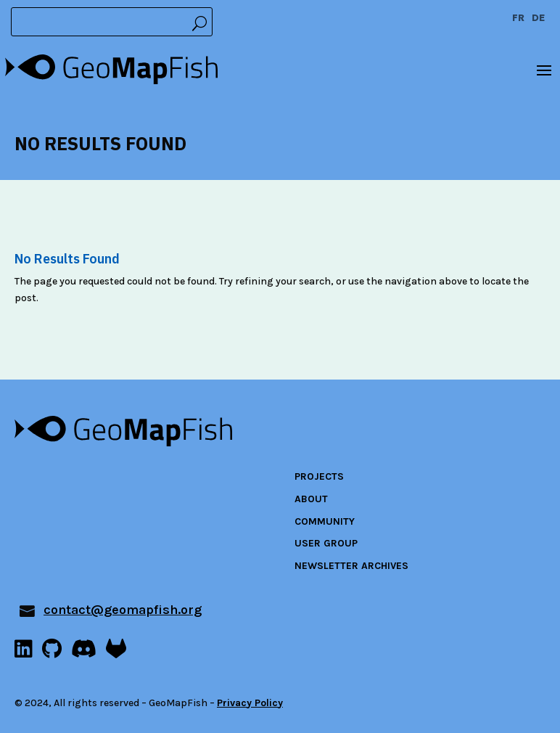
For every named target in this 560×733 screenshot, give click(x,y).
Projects (319, 476)
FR (518, 19)
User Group (326, 543)
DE (539, 19)
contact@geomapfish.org (123, 610)
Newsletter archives (351, 566)
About (311, 499)
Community (325, 521)
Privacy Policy (250, 703)
